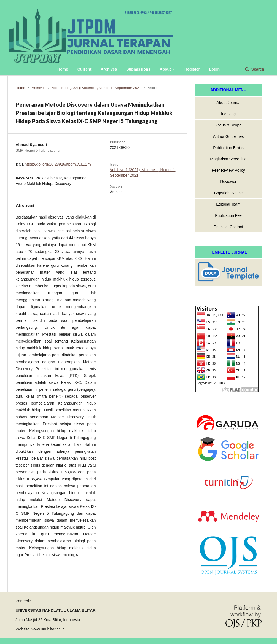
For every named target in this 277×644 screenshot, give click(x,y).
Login (214, 69)
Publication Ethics (228, 148)
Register (192, 69)
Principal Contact (228, 227)
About (166, 69)
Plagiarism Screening (228, 159)
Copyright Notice (228, 193)
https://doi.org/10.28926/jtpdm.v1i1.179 (58, 164)
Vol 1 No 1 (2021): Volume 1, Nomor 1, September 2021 (97, 88)
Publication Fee (228, 215)
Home (63, 69)
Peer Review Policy (228, 170)
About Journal (228, 103)
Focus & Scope (228, 125)
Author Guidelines (228, 136)
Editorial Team (228, 204)
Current (84, 69)
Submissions (138, 69)
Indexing (228, 114)
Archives (109, 69)
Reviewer (228, 182)
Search (257, 69)
